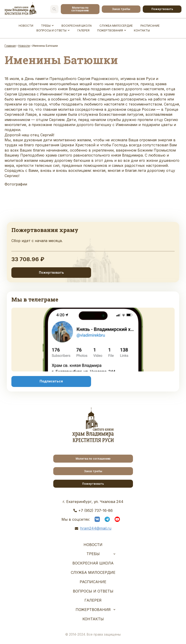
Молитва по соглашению (80, 9)
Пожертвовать (162, 9)
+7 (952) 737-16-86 (96, 510)
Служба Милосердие (116, 26)
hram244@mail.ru (96, 528)
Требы (46, 26)
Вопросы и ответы (51, 30)
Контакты (142, 30)
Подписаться (51, 381)
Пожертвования (110, 30)
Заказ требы (121, 9)
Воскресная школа (77, 26)
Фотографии (16, 184)
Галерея (83, 30)
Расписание (150, 26)
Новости (26, 26)
